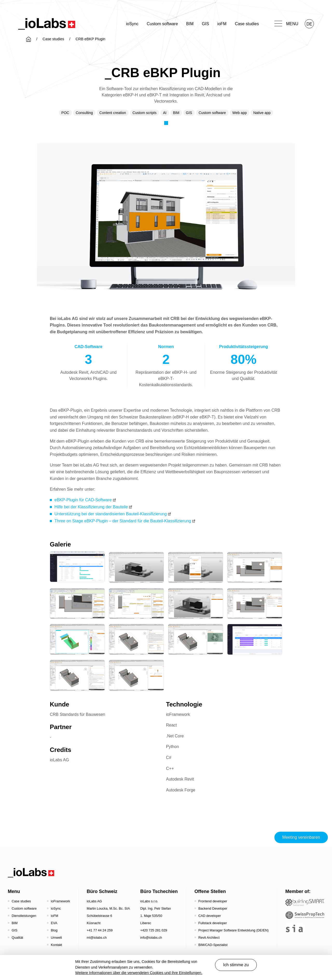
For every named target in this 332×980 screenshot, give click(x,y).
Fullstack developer (213, 923)
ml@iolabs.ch (97, 938)
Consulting (84, 113)
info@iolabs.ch (151, 938)
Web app (240, 113)
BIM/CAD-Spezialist (213, 945)
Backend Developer (213, 908)
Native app (262, 113)
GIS (205, 24)
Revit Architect (209, 938)
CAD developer (210, 916)
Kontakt (56, 945)
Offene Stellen (210, 891)
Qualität (17, 938)
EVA (54, 923)
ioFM (222, 24)
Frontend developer (213, 901)
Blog (54, 930)
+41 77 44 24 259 (100, 930)
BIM (190, 24)
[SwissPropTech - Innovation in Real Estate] (305, 915)
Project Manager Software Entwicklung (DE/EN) (234, 930)
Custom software (162, 24)
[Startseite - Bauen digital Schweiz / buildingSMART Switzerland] (305, 902)
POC (65, 113)
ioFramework (60, 901)
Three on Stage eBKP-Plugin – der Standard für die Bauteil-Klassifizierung (123, 521)
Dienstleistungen (24, 916)
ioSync (132, 24)
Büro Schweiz (102, 891)
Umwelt (56, 938)
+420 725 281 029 (154, 930)
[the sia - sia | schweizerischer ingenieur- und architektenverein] (294, 928)
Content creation (113, 113)
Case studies (247, 24)
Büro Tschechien (159, 891)
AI (165, 113)
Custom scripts (145, 113)
